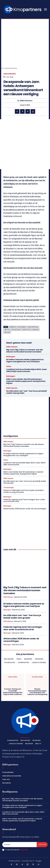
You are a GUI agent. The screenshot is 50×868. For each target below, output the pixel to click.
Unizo (9, 366)
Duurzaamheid (22, 327)
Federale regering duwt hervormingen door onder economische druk (24, 501)
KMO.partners (26, 101)
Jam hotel (7, 330)
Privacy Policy (23, 850)
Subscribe (42, 844)
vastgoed (7, 332)
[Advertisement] (25, 144)
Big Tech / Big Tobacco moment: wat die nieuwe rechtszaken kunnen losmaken (24, 351)
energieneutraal (33, 327)
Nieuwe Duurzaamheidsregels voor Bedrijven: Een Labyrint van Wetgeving (37, 692)
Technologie (9, 488)
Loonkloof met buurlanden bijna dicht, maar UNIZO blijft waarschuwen (27, 370)
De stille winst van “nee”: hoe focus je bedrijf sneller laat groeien (27, 392)
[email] (19, 845)
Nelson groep (17, 330)
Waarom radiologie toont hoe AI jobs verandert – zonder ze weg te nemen (24, 491)
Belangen (11, 357)
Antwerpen (13, 327)
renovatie (36, 330)
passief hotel (27, 330)
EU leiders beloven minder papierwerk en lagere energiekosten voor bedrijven (25, 361)
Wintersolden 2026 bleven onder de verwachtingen (25, 509)
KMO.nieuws (10, 74)
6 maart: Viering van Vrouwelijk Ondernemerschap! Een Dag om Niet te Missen (13, 692)
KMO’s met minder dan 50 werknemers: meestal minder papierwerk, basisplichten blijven (26, 381)
